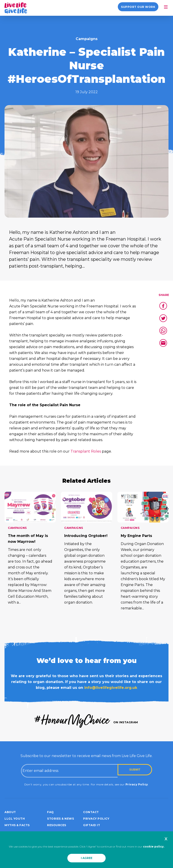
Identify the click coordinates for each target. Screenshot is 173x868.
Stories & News (60, 819)
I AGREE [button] (87, 858)
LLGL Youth (15, 819)
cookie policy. (154, 847)
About (10, 812)
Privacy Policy (137, 784)
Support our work (138, 7)
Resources (57, 825)
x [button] (166, 839)
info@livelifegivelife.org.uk (111, 688)
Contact (91, 812)
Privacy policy (96, 819)
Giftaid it (92, 825)
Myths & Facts (17, 825)
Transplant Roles (86, 451)
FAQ (50, 812)
